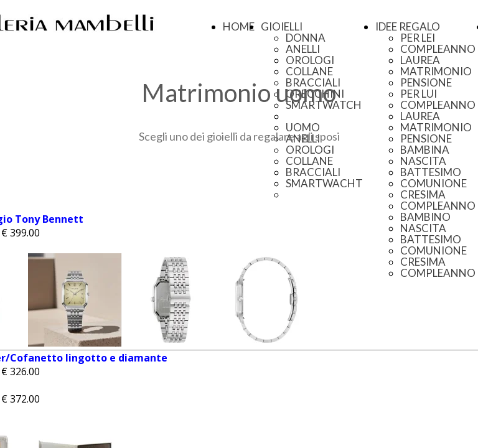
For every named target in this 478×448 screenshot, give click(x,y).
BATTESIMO (431, 172)
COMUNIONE (433, 183)
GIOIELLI (282, 26)
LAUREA (420, 60)
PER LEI (418, 38)
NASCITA (423, 161)
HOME (239, 26)
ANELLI (303, 49)
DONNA (306, 38)
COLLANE (309, 71)
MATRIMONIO (436, 71)
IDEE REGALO (408, 26)
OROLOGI (310, 60)
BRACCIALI (313, 172)
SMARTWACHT (324, 183)
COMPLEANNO (438, 49)
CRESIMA (423, 194)
